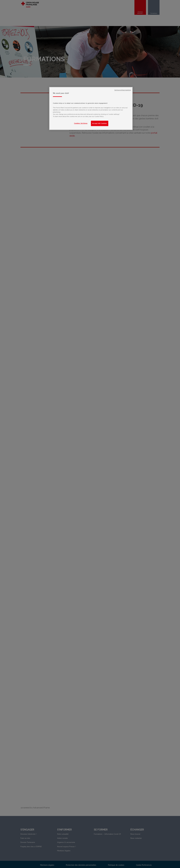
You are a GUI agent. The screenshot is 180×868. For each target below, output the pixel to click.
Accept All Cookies (100, 123)
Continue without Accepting (123, 90)
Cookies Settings (81, 123)
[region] (91, 108)
